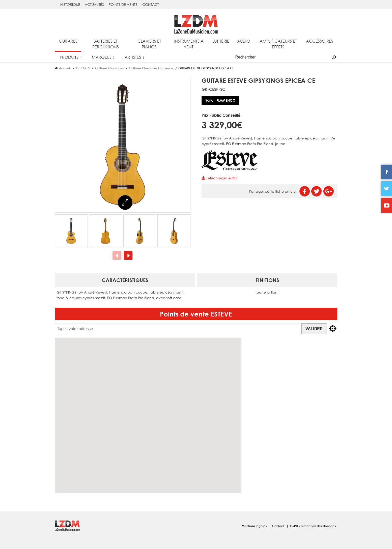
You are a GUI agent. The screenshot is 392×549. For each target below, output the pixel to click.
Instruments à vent (189, 44)
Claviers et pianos (149, 44)
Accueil (65, 68)
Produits (69, 57)
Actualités (94, 4)
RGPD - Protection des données (313, 526)
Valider (314, 329)
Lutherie (221, 41)
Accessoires (320, 41)
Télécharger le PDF (220, 178)
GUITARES (83, 68)
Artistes (133, 57)
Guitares (68, 41)
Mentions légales (255, 526)
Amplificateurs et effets (278, 44)
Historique (70, 4)
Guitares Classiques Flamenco (151, 68)
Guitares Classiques (109, 68)
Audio (244, 41)
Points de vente (123, 4)
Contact (151, 4)
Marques (102, 57)
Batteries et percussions (106, 44)
